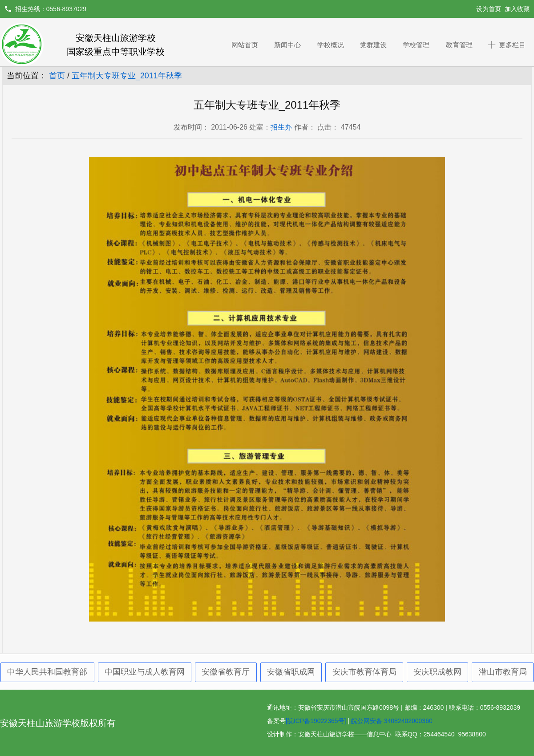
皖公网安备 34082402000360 (392, 721)
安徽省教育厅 (226, 672)
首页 (57, 76)
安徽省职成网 (291, 672)
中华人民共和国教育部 (47, 672)
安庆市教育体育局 (364, 672)
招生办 (281, 127)
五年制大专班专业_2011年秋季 (127, 76)
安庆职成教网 (437, 672)
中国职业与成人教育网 (145, 672)
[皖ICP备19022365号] (316, 721)
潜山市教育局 (503, 672)
